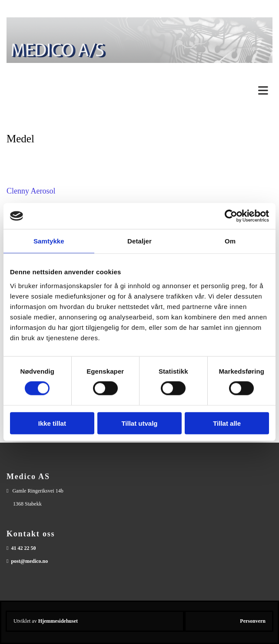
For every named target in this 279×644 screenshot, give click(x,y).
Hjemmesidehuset (58, 621)
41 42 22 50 (23, 548)
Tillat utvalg (139, 423)
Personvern (253, 621)
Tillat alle (227, 423)
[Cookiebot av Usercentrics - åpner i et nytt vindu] (231, 216)
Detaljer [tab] (139, 241)
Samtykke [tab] (49, 241)
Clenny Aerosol (31, 191)
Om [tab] (230, 241)
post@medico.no (29, 561)
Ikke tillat (52, 423)
